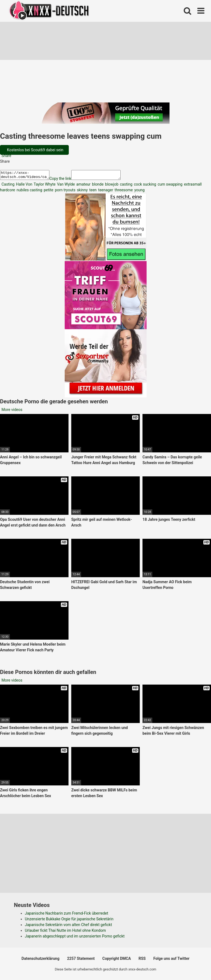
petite (48, 192)
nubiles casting (29, 192)
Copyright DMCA (117, 960)
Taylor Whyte (44, 186)
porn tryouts (65, 192)
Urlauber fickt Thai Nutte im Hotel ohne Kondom (65, 932)
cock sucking (145, 186)
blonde (97, 186)
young (139, 192)
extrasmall (192, 186)
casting (126, 186)
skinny (82, 192)
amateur (83, 186)
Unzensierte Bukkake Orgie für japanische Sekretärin (69, 921)
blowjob (111, 186)
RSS (142, 960)
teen (92, 192)
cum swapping (170, 186)
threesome (123, 192)
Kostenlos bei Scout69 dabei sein (35, 150)
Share (6, 156)
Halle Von (24, 186)
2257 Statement (81, 960)
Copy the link (66, 180)
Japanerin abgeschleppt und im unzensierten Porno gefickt (75, 938)
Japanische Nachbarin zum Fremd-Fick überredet (66, 915)
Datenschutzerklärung (41, 960)
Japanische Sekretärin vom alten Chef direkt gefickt (68, 926)
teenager (105, 192)
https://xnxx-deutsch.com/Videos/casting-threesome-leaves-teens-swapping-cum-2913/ (27, 176)
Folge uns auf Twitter (171, 960)
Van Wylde (65, 186)
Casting (8, 186)
